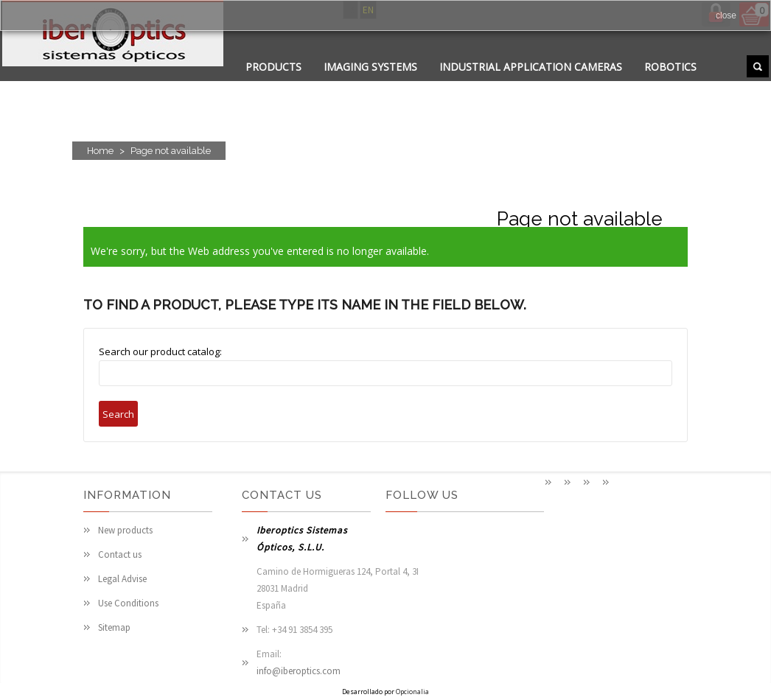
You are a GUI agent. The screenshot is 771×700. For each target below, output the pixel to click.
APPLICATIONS (282, 85)
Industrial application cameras (531, 67)
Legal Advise (122, 579)
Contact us (120, 554)
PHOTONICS (443, 85)
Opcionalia (412, 692)
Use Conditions (128, 603)
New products (125, 530)
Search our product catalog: (160, 351)
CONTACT (366, 85)
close (726, 15)
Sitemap (114, 627)
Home (100, 151)
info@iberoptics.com (299, 671)
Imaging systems (370, 67)
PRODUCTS (273, 67)
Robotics (670, 67)
